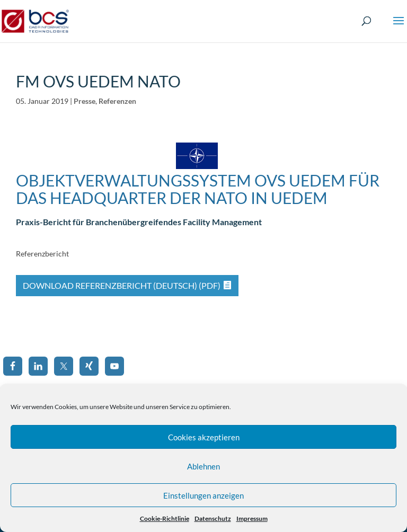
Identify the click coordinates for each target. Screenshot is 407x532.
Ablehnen (203, 466)
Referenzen (117, 101)
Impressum (252, 518)
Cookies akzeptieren (204, 437)
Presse (85, 101)
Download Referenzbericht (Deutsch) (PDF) (122, 285)
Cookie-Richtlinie (165, 518)
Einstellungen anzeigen (203, 495)
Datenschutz (213, 518)
